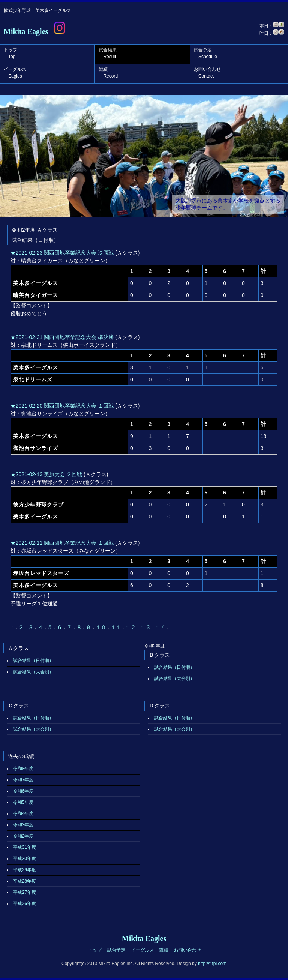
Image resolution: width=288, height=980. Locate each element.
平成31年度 (25, 847)
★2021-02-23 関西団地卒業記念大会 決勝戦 (62, 253)
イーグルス (15, 73)
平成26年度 (25, 904)
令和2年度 (23, 836)
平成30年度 (25, 859)
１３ (146, 627)
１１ (117, 627)
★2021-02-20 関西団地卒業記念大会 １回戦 (62, 406)
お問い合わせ (207, 73)
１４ (161, 627)
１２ (131, 627)
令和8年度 (23, 769)
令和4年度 (23, 814)
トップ (10, 53)
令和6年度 (23, 791)
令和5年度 (23, 802)
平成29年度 (25, 870)
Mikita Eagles (26, 31)
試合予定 (205, 53)
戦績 (108, 73)
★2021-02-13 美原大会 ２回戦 (46, 474)
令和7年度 (23, 780)
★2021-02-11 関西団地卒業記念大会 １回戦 (62, 543)
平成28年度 (25, 881)
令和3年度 (23, 825)
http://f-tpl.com (212, 964)
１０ (102, 627)
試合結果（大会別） (33, 672)
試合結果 (108, 53)
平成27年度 (25, 892)
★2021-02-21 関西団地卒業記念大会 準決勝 (62, 337)
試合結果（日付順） (33, 661)
